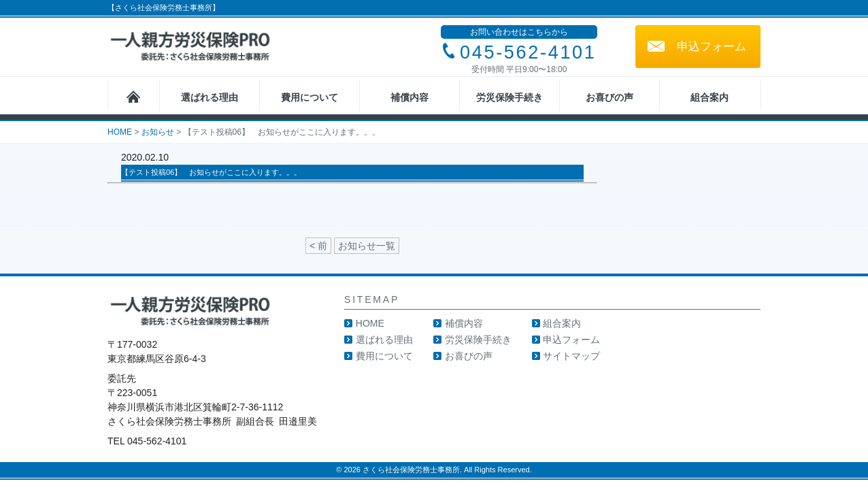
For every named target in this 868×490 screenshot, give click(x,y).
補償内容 (410, 97)
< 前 (318, 246)
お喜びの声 (610, 97)
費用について (310, 97)
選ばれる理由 (210, 97)
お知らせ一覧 (367, 246)
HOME (370, 323)
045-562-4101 (528, 52)
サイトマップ (571, 356)
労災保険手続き (510, 97)
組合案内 (710, 97)
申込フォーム (712, 47)
